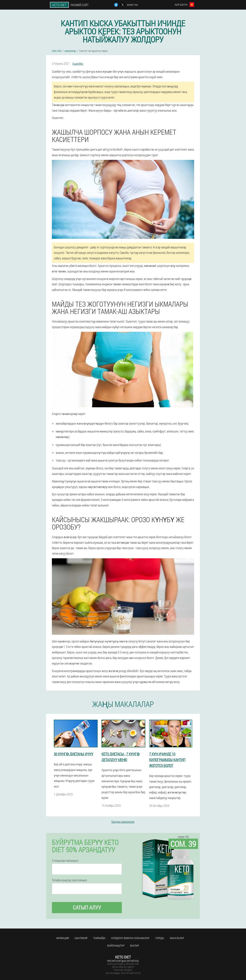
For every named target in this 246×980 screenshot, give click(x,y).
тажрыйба (99, 938)
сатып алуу (87, 907)
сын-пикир (81, 938)
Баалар (135, 946)
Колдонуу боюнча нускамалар (130, 938)
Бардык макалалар (123, 822)
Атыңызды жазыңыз (65, 861)
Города (160, 938)
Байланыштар (116, 946)
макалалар (177, 938)
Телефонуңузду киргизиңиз (69, 880)
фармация (63, 938)
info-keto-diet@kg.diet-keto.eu (123, 961)
